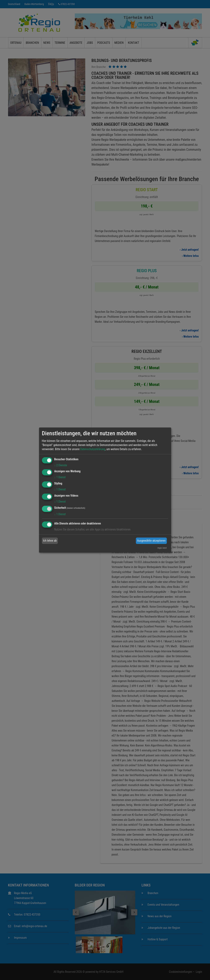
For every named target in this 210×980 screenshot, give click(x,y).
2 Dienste (61, 465)
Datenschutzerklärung (93, 449)
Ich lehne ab (50, 541)
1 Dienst (60, 477)
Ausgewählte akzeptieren (151, 541)
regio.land (162, 548)
